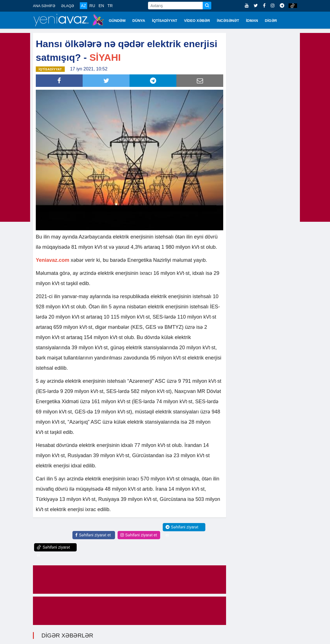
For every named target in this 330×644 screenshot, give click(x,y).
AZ (83, 6)
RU (92, 6)
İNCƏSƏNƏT (228, 21)
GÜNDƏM (117, 21)
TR (110, 6)
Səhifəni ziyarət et (93, 534)
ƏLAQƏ (68, 6)
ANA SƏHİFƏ (44, 6)
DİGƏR (271, 21)
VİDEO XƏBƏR (197, 21)
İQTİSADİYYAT (165, 21)
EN (101, 6)
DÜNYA (139, 21)
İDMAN (252, 21)
